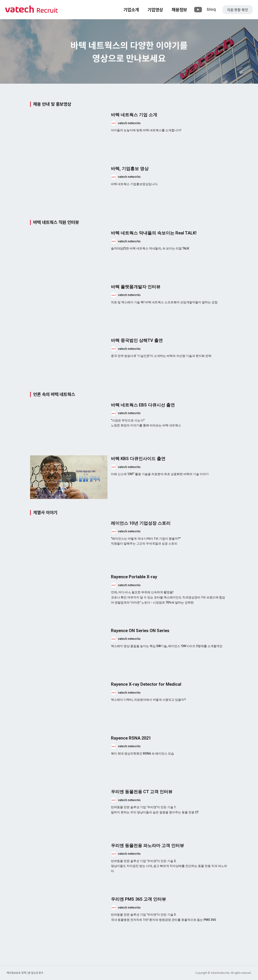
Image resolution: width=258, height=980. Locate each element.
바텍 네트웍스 (32, 10)
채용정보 (179, 10)
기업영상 (155, 10)
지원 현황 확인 (238, 10)
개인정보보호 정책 (17, 973)
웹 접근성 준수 (36, 973)
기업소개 (131, 10)
